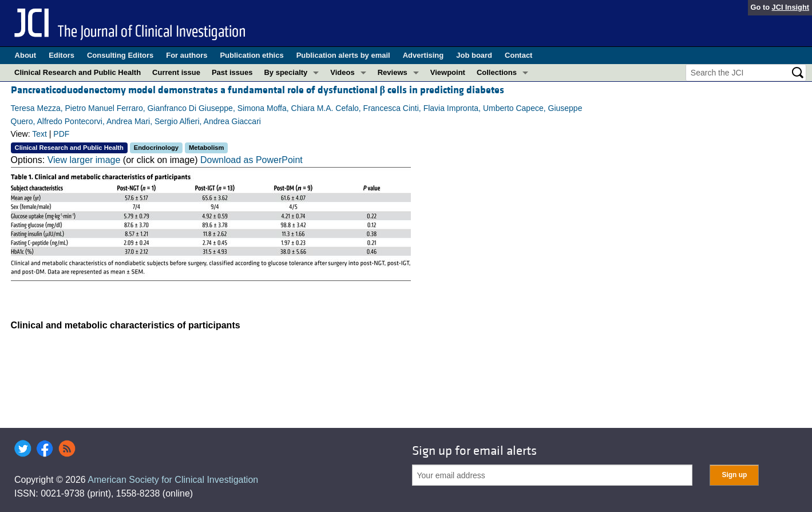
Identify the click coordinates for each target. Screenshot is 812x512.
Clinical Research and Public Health (78, 72)
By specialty (286, 72)
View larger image (84, 160)
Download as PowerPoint (251, 160)
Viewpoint (448, 72)
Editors (62, 55)
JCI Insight (791, 7)
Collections (497, 72)
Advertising (423, 55)
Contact (518, 55)
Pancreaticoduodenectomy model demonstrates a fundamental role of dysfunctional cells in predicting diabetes (258, 90)
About (26, 55)
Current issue (176, 72)
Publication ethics (251, 55)
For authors (187, 55)
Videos (342, 72)
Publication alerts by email (343, 55)
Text (39, 134)
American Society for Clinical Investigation (173, 480)
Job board (474, 55)
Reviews (393, 72)
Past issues (232, 72)
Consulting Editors (120, 55)
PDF (61, 134)
